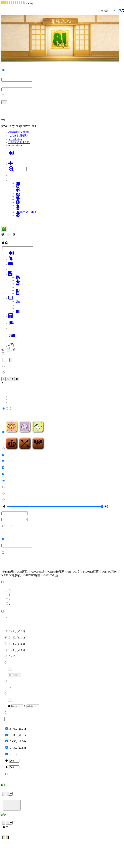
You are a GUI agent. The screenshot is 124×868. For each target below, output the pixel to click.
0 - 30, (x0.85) (15, 650)
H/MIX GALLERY (19, 142)
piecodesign (15, 139)
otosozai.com (16, 145)
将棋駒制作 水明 (19, 132)
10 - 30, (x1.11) (15, 637)
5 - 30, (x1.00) (15, 644)
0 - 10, (10, 656)
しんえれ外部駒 (18, 136)
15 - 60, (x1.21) (15, 631)
